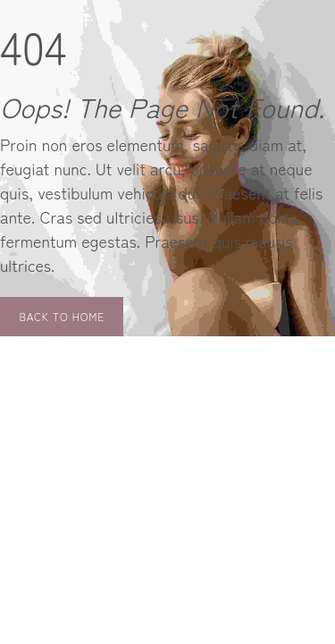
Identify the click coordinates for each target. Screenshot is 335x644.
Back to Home (62, 316)
